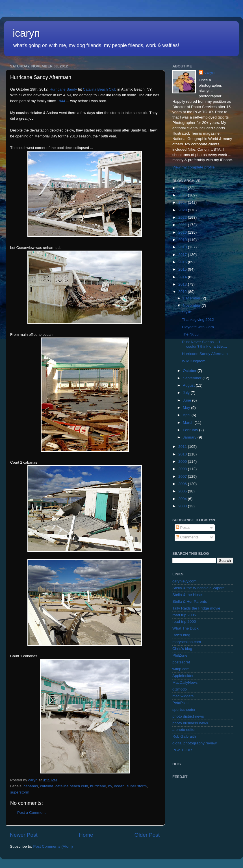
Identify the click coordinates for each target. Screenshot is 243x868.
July (187, 393)
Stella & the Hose (187, 595)
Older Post (147, 835)
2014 (183, 277)
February (191, 430)
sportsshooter (184, 710)
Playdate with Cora (198, 327)
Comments (187, 537)
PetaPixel (180, 703)
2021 (183, 225)
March (189, 423)
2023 (183, 210)
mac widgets (183, 696)
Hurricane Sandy (63, 89)
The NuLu (190, 334)
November (192, 305)
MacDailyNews (185, 682)
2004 (183, 499)
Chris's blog (182, 649)
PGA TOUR (182, 750)
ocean (119, 786)
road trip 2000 (184, 622)
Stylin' (187, 312)
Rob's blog (181, 635)
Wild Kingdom (194, 361)
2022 (183, 217)
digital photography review (195, 743)
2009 (183, 462)
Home (86, 835)
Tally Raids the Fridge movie (196, 608)
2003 (183, 506)
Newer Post (24, 835)
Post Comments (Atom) (53, 846)
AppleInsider (183, 676)
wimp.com (181, 669)
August (189, 385)
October (190, 371)
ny (110, 786)
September (193, 378)
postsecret (181, 662)
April (187, 415)
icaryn (26, 33)
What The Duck (185, 628)
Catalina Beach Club (100, 89)
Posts (183, 528)
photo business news (190, 723)
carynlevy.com (184, 581)
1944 (61, 101)
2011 (183, 447)
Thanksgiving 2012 (198, 320)
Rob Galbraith (184, 736)
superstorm (20, 792)
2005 (183, 491)
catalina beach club (72, 786)
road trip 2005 (184, 615)
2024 (183, 202)
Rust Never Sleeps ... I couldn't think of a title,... (204, 344)
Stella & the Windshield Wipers (198, 588)
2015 (183, 269)
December (192, 298)
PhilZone (180, 655)
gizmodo (180, 689)
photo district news (188, 716)
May (187, 408)
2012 (183, 292)
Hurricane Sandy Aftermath (205, 354)
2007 (183, 476)
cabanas (31, 786)
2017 (183, 255)
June (187, 400)
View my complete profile (194, 167)
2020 (183, 232)
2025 (183, 195)
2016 (183, 262)
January (190, 437)
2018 (183, 247)
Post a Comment (32, 813)
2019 (183, 240)
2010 (183, 454)
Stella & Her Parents (190, 601)
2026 (183, 188)
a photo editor (184, 730)
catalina (47, 786)
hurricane (98, 786)
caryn (209, 72)
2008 (183, 469)
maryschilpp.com (187, 642)
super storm (137, 786)
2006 (183, 484)
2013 (183, 284)
